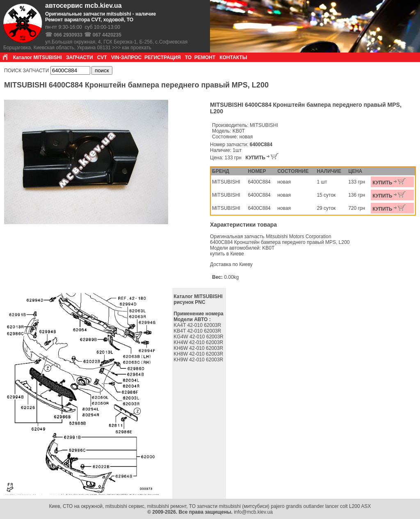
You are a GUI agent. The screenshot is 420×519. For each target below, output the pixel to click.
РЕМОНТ (205, 57)
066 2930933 (68, 35)
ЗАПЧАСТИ (80, 57)
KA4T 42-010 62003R (198, 325)
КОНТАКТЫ (233, 57)
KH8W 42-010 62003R (199, 354)
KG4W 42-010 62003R (199, 337)
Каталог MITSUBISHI (38, 57)
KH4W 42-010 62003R (199, 342)
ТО (188, 57)
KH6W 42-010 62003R (199, 348)
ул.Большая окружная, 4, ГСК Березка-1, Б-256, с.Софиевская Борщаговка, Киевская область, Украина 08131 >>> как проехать (95, 45)
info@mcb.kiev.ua (253, 512)
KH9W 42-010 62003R (199, 360)
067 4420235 (107, 35)
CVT (102, 57)
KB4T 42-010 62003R (198, 331)
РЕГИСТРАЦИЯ (163, 57)
